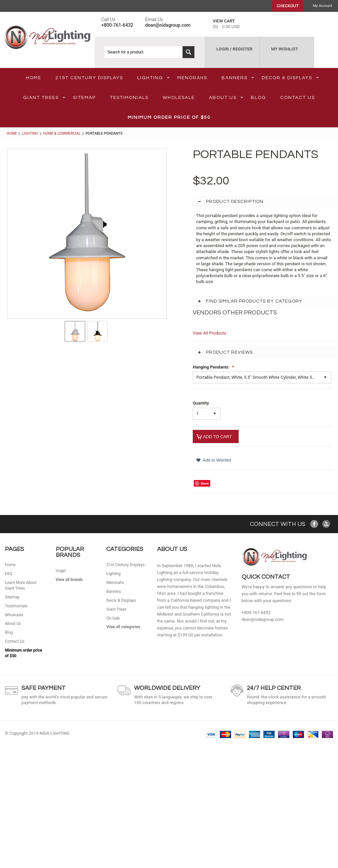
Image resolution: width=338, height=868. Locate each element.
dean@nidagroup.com (263, 619)
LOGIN (223, 49)
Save (205, 483)
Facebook (314, 524)
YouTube (326, 524)
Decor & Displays (290, 78)
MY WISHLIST (285, 49)
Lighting (153, 78)
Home (12, 133)
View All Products (210, 333)
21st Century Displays (89, 78)
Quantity (201, 403)
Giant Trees (44, 98)
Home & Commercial (62, 133)
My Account (322, 6)
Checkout (288, 6)
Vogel (61, 571)
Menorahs (192, 78)
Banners (238, 78)
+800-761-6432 (256, 612)
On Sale (113, 618)
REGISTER (243, 49)
